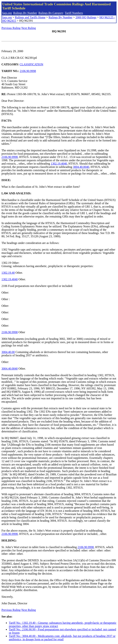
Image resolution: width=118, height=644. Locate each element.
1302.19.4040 (59, 164)
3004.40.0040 (81, 167)
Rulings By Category (51, 13)
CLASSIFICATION (32, 64)
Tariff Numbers (74, 13)
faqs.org (7, 13)
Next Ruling (29, 28)
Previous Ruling (11, 28)
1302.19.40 (8, 273)
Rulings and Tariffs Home (30, 17)
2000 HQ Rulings (86, 17)
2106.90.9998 (28, 71)
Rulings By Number (25, 13)
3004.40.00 (8, 352)
